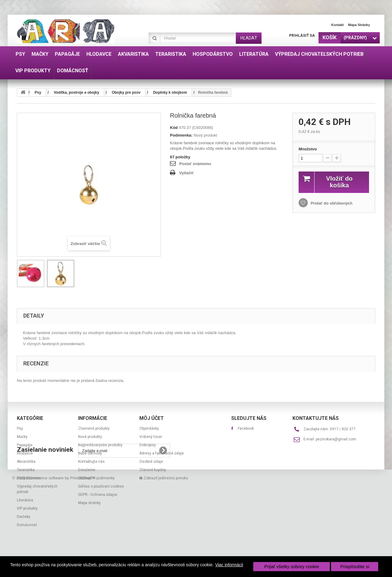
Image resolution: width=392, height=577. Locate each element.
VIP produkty (27, 508)
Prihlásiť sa (302, 36)
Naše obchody (90, 453)
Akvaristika (26, 462)
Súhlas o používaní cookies (101, 486)
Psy (20, 428)
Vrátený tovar (151, 437)
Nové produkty (90, 437)
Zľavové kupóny (153, 470)
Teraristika (26, 470)
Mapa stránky (359, 25)
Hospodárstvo (29, 478)
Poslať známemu (195, 164)
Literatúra (25, 500)
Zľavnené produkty (94, 428)
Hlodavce (25, 453)
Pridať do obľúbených (331, 203)
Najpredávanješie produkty (100, 445)
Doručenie (87, 470)
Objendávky (149, 428)
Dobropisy (148, 445)
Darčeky (24, 517)
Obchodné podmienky (96, 478)
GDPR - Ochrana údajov (98, 495)
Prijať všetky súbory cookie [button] (292, 566)
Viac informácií (229, 565)
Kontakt (338, 25)
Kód (174, 128)
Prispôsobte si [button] (355, 566)
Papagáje (25, 445)
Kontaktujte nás (91, 462)
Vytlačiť (187, 173)
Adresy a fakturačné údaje (162, 453)
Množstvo (308, 149)
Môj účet (152, 418)
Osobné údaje (151, 462)
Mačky (22, 437)
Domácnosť (27, 525)
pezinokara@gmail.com (336, 439)
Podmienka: (181, 135)
